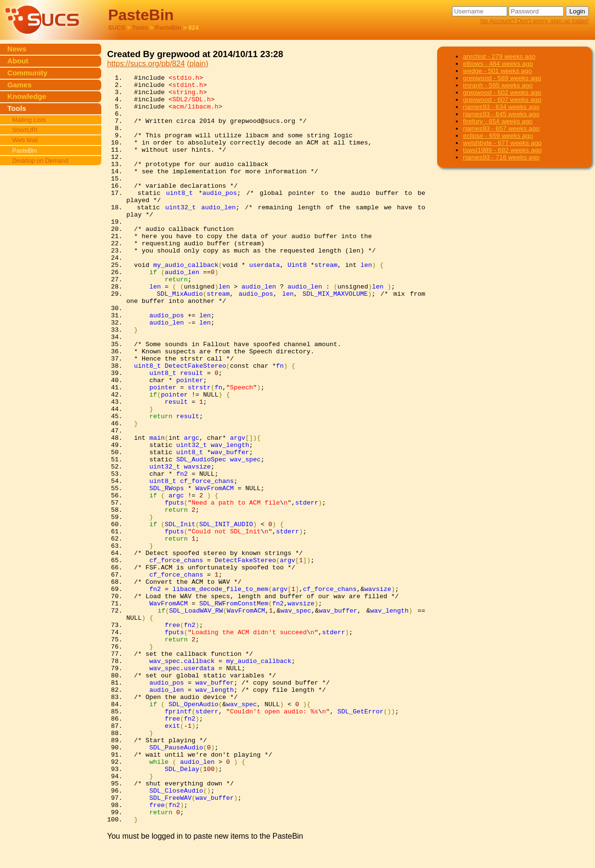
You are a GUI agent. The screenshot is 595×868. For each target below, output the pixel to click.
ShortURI (25, 130)
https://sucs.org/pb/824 (146, 64)
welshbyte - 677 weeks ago (502, 143)
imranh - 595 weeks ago (498, 85)
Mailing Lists (29, 120)
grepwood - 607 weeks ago (502, 100)
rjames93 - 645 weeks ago (501, 114)
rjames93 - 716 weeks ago (501, 157)
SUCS (117, 28)
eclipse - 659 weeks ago (498, 136)
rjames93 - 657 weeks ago (501, 128)
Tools (140, 28)
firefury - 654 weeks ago (498, 121)
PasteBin (168, 28)
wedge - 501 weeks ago (498, 71)
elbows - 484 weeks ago (498, 64)
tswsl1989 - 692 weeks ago (502, 150)
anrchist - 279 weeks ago (499, 56)
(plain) (198, 64)
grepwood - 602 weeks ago (502, 92)
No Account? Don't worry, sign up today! (535, 21)
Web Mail (25, 140)
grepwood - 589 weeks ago (502, 78)
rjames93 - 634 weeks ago (501, 107)
